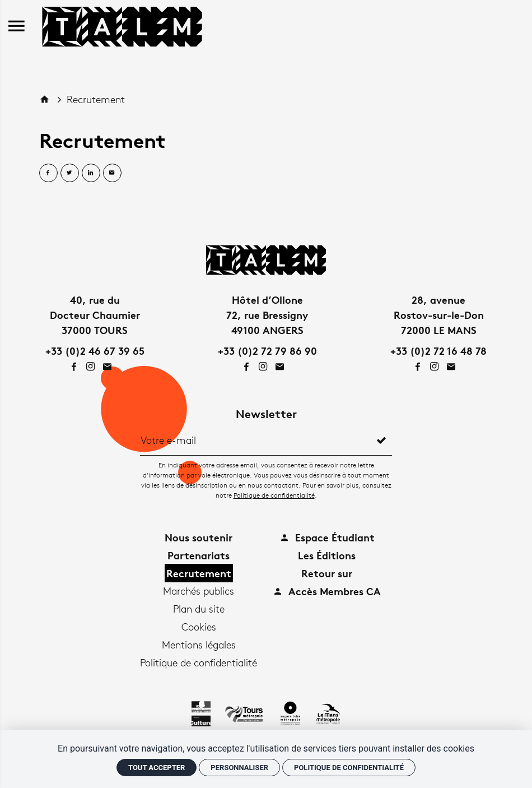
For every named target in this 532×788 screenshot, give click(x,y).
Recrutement (96, 99)
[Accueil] (122, 25)
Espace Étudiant (327, 537)
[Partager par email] (112, 173)
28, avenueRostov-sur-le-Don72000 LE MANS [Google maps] (439, 315)
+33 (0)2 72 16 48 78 (438, 351)
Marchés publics (199, 591)
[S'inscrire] (381, 440)
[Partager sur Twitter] (70, 173)
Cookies (199, 627)
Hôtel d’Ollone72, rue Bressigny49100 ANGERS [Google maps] (267, 315)
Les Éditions (327, 555)
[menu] (17, 27)
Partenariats (199, 555)
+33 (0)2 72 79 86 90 (267, 351)
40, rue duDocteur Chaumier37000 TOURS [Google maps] (95, 315)
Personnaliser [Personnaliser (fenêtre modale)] (239, 768)
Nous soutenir (199, 537)
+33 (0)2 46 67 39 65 (95, 351)
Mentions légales (199, 645)
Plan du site (199, 609)
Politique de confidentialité (274, 495)
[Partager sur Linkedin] (91, 173)
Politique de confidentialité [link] (349, 768)
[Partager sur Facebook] (48, 173)
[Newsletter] (256, 440)
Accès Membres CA (327, 591)
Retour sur (327, 573)
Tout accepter (157, 768)
